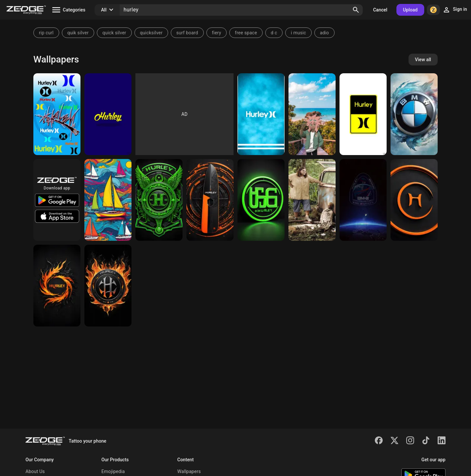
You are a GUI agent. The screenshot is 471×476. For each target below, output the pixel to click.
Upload (410, 10)
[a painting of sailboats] (108, 200)
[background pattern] (159, 200)
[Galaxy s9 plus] (261, 114)
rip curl (46, 33)
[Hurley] (57, 114)
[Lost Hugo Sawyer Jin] (312, 200)
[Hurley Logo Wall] (363, 114)
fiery (217, 33)
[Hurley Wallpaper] (108, 114)
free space (246, 33)
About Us (35, 471)
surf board (187, 33)
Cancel (380, 10)
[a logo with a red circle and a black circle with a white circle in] (108, 286)
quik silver (78, 33)
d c (274, 33)
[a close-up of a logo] (414, 200)
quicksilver (151, 33)
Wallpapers (189, 471)
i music (298, 33)
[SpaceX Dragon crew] (363, 200)
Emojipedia (113, 471)
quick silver (114, 33)
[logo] (261, 200)
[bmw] (414, 114)
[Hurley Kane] (312, 114)
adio (324, 33)
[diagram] (210, 200)
